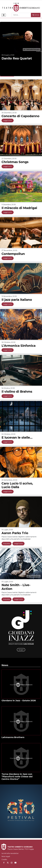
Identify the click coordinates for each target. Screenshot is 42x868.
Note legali (6, 856)
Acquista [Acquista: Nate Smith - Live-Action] (7, 599)
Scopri (21, 650)
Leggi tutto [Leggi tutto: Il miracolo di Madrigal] (8, 212)
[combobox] (21, 15)
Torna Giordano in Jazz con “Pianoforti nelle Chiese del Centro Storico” (17, 777)
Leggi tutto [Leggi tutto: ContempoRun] (8, 258)
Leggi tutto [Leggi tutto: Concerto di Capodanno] (8, 120)
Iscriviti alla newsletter (10, 853)
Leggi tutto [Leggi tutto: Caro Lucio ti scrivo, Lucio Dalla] (8, 492)
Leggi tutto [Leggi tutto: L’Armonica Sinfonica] (8, 350)
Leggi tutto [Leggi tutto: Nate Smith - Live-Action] (18, 599)
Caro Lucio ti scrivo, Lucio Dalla (17, 485)
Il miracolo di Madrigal (19, 208)
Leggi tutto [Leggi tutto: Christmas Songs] (8, 166)
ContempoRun (13, 254)
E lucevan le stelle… (17, 437)
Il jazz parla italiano (17, 300)
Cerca (36, 15)
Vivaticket (27, 539)
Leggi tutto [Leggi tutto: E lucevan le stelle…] (8, 442)
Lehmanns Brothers (13, 737)
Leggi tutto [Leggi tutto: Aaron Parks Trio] (18, 544)
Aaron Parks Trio (15, 533)
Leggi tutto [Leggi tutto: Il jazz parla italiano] (8, 304)
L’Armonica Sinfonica (19, 346)
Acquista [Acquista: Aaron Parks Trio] (7, 544)
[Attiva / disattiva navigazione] (4, 15)
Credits (4, 860)
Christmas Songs (15, 162)
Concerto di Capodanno (20, 116)
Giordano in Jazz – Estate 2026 (19, 700)
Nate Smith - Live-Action (16, 587)
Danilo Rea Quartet (17, 58)
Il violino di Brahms (17, 392)
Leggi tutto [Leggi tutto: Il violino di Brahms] (8, 396)
